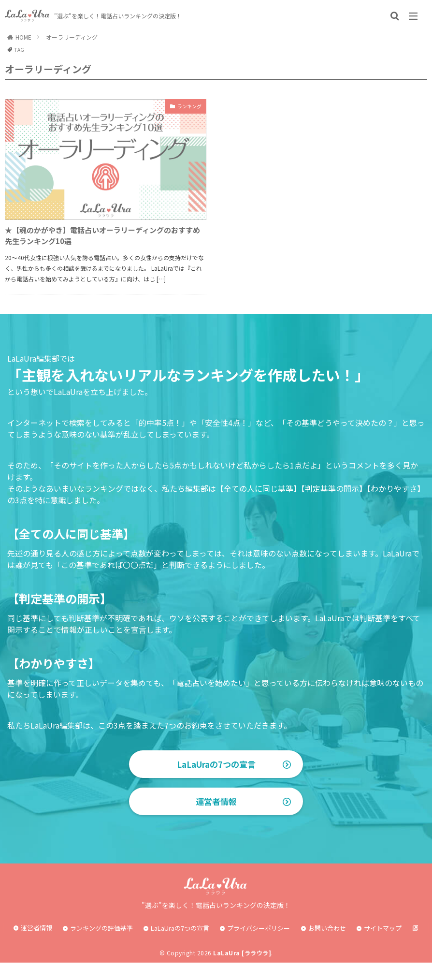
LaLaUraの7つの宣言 (216, 771)
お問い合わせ (327, 945)
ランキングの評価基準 (101, 945)
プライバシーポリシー (259, 945)
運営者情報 (216, 819)
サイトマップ (383, 945)
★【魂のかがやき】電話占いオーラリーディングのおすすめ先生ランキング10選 (101, 239)
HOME (23, 37)
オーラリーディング (72, 37)
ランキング (185, 107)
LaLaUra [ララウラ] (242, 970)
